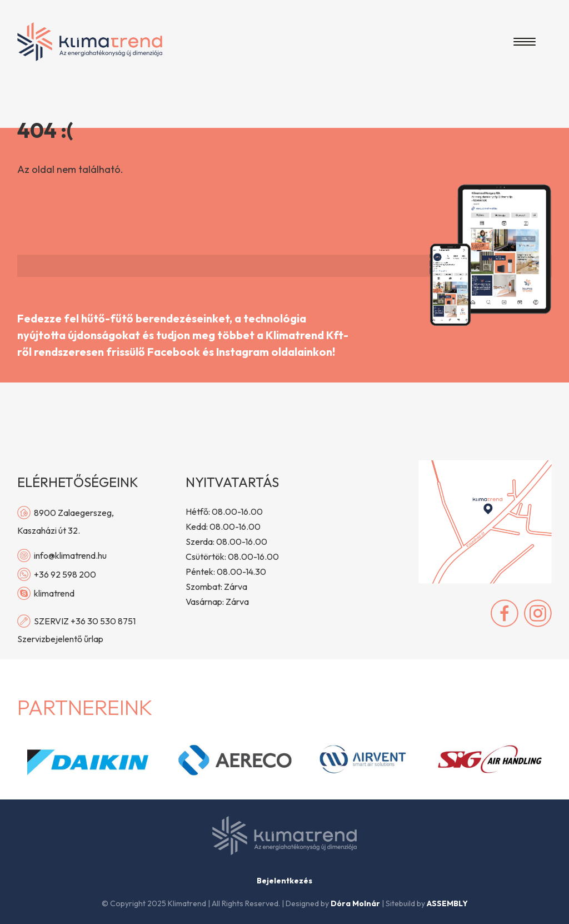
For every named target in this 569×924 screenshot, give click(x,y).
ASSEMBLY (447, 903)
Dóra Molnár (355, 903)
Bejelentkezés (284, 881)
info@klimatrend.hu (62, 555)
